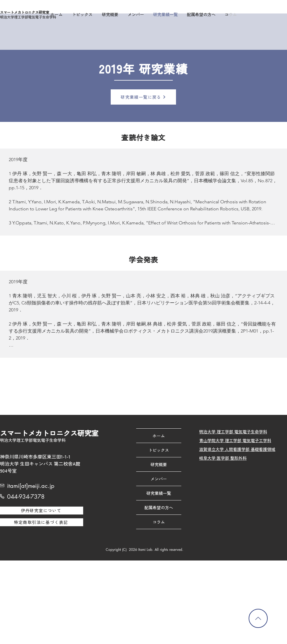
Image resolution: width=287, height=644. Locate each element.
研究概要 (159, 464)
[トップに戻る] (258, 618)
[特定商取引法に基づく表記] (42, 522)
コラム (159, 522)
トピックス (159, 450)
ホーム (159, 436)
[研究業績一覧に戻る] (143, 97)
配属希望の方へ (159, 507)
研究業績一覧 (159, 493)
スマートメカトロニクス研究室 (25, 12)
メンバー (159, 479)
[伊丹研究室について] (42, 511)
